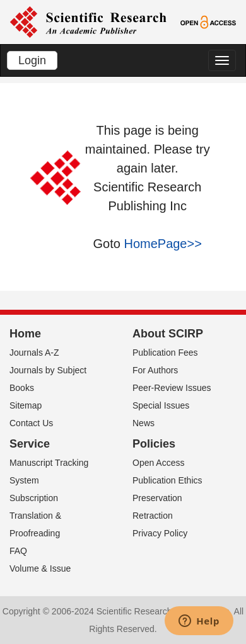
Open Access (159, 463)
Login (32, 60)
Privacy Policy (160, 533)
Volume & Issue (40, 568)
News (143, 423)
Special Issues (161, 405)
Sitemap (26, 405)
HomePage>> (162, 244)
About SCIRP (168, 334)
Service (30, 444)
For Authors (155, 370)
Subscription (34, 498)
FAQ (18, 551)
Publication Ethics (167, 480)
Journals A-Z (34, 353)
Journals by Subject (48, 370)
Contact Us (31, 423)
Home (25, 334)
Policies (154, 444)
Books (22, 388)
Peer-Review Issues (172, 388)
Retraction (153, 516)
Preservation (157, 498)
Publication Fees (165, 353)
